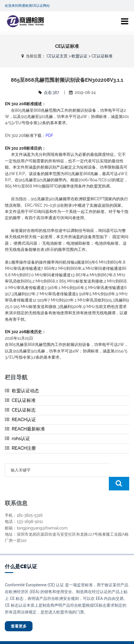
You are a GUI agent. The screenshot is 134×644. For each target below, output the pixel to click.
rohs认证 (21, 439)
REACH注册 (24, 448)
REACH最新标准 (28, 429)
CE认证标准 (102, 56)
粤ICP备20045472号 (101, 636)
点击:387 (51, 92)
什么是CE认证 (21, 553)
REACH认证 (24, 420)
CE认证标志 (24, 410)
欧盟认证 (79, 56)
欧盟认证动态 (25, 391)
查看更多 (19, 613)
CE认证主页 (57, 56)
